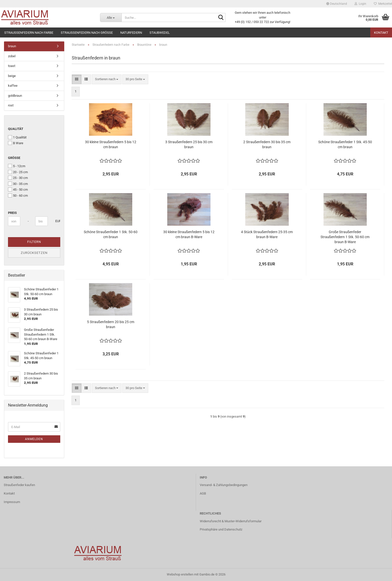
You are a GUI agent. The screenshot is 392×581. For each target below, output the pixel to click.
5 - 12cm (17, 166)
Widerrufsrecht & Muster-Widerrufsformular (231, 521)
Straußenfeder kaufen (19, 485)
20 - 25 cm (18, 172)
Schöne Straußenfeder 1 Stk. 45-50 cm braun (345, 144)
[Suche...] (111, 17)
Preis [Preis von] (12, 213)
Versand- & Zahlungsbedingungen (224, 485)
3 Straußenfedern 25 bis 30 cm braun (189, 144)
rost (11, 105)
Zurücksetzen (34, 253)
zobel (12, 56)
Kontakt (381, 33)
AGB (203, 493)
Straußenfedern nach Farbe (29, 33)
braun (12, 46)
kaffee (13, 86)
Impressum (12, 502)
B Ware (16, 143)
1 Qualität (17, 137)
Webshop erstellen (180, 574)
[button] (337, 4)
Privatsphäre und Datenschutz (221, 529)
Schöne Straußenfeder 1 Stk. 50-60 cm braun (111, 234)
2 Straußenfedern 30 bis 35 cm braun (267, 144)
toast (12, 66)
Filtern (34, 242)
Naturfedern (131, 33)
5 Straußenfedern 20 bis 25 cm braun (111, 324)
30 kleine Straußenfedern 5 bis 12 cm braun (111, 144)
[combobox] (107, 79)
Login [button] (360, 4)
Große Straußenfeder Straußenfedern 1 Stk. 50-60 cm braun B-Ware (345, 237)
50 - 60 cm (18, 195)
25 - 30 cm (18, 178)
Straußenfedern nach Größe (87, 33)
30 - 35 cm (18, 184)
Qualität (16, 129)
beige (12, 76)
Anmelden (34, 439)
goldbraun (15, 96)
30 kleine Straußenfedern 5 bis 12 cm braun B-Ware (189, 234)
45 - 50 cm (18, 189)
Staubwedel (160, 33)
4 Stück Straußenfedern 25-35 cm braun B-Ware (267, 234)
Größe (14, 158)
